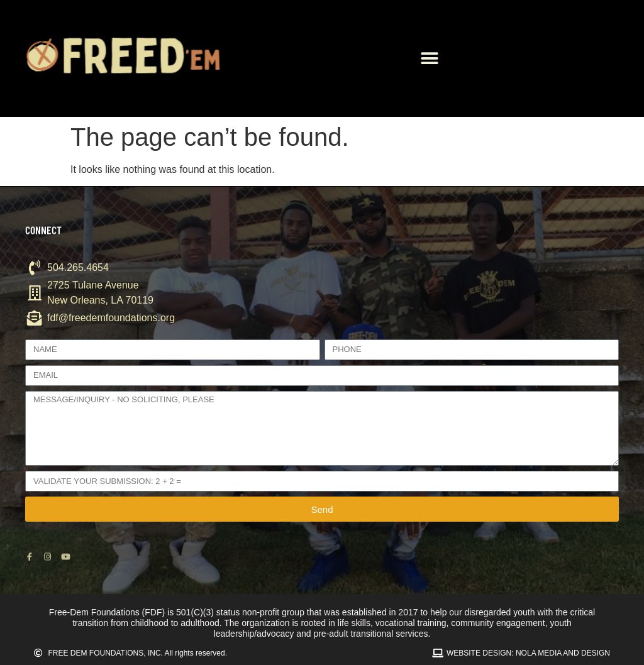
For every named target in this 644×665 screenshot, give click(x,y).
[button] (429, 59)
